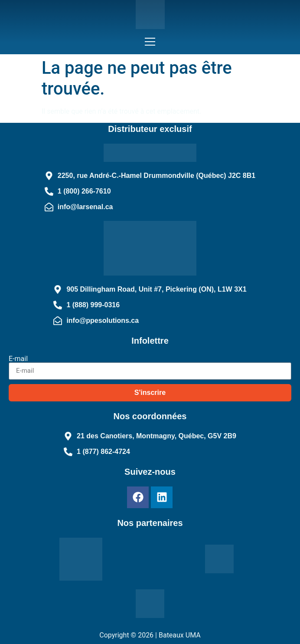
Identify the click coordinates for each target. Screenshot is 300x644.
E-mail (18, 359)
